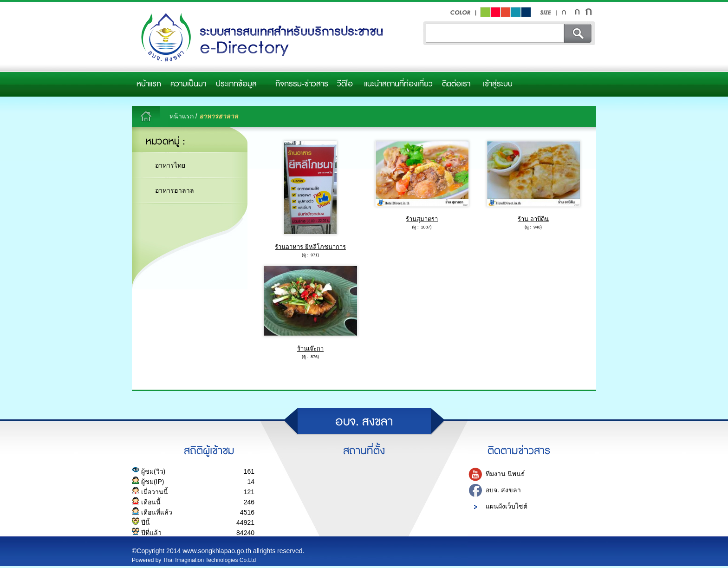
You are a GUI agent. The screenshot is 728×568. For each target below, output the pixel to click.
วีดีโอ (345, 84)
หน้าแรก (149, 84)
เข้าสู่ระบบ (498, 84)
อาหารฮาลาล (175, 190)
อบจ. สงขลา (503, 490)
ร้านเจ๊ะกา (310, 349)
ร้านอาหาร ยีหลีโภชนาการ (310, 247)
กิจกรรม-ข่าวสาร (302, 84)
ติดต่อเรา (456, 84)
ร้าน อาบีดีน (533, 219)
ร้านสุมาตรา (422, 219)
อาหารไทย (170, 165)
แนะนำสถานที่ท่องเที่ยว (398, 84)
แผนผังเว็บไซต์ (507, 506)
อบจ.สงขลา (260, 38)
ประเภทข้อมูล (236, 84)
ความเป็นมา (188, 84)
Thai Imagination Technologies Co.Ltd (210, 560)
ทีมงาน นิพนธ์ (505, 474)
